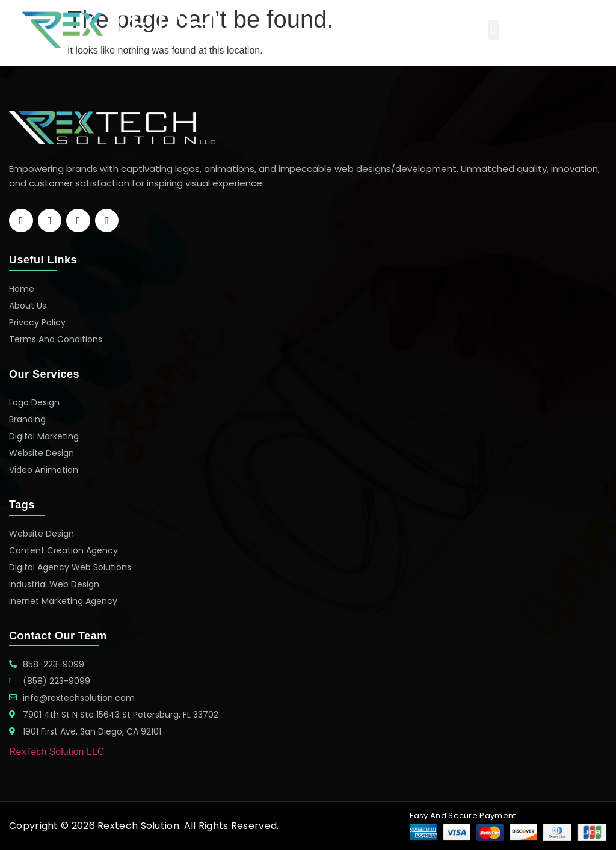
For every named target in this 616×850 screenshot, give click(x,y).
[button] (494, 30)
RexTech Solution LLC (57, 752)
